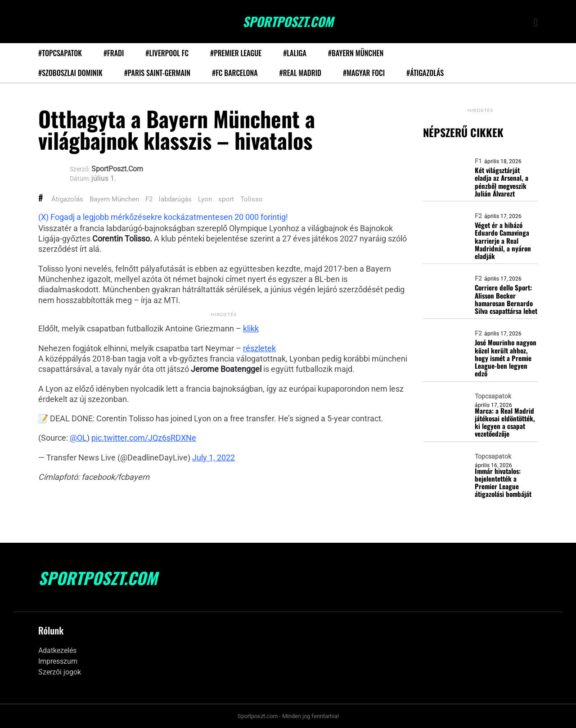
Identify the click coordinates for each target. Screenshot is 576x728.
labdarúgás (175, 199)
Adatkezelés (57, 650)
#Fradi (114, 53)
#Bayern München (356, 53)
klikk (251, 328)
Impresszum (58, 661)
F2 (149, 199)
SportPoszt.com (288, 22)
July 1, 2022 (214, 458)
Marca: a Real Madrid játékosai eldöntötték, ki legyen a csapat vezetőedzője (505, 422)
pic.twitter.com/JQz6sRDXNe (144, 438)
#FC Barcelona (235, 73)
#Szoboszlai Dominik (70, 73)
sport (226, 199)
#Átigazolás (425, 73)
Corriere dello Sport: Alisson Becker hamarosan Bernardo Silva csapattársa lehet (506, 299)
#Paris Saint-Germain (157, 73)
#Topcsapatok (60, 53)
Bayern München (114, 199)
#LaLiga (295, 53)
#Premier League (236, 53)
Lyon (205, 199)
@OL (78, 438)
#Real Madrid (300, 73)
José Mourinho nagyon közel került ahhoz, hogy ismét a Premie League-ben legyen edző (506, 358)
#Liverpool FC (167, 53)
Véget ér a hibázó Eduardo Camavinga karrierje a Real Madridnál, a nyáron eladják (503, 241)
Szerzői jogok (60, 672)
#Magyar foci (364, 73)
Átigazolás (67, 199)
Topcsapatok (493, 396)
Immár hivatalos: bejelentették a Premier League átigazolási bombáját (503, 483)
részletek (259, 348)
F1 (478, 161)
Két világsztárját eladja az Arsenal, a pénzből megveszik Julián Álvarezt (502, 182)
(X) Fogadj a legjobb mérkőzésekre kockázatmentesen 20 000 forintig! (163, 217)
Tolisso (252, 199)
